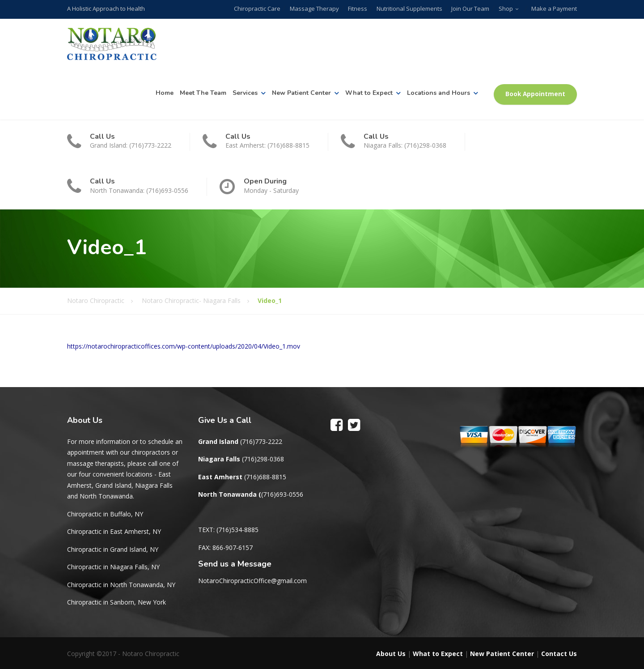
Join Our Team (471, 9)
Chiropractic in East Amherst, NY (114, 531)
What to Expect (369, 93)
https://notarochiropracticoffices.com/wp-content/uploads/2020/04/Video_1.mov (184, 346)
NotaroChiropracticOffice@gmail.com (252, 581)
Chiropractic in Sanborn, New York (117, 602)
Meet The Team (203, 93)
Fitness (358, 9)
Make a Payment (554, 9)
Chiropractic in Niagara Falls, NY (113, 567)
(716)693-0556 (282, 494)
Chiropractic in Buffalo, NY (105, 514)
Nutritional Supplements (410, 9)
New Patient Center (301, 93)
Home (165, 93)
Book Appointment (535, 94)
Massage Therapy (315, 9)
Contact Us (559, 654)
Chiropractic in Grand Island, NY (113, 549)
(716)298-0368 (263, 459)
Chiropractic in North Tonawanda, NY (121, 585)
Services (245, 93)
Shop (506, 9)
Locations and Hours (439, 93)
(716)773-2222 (261, 441)
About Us (391, 654)
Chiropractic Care (258, 9)
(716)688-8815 (265, 477)
